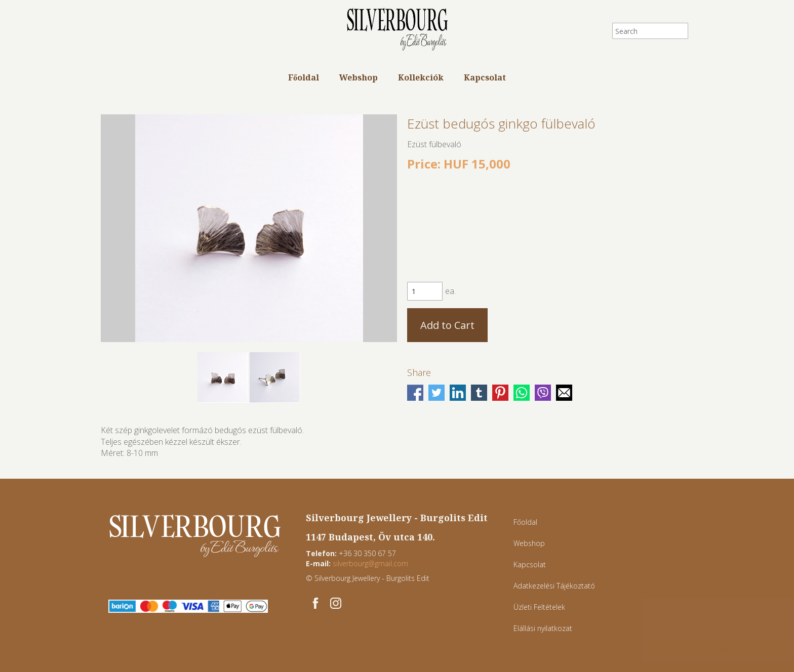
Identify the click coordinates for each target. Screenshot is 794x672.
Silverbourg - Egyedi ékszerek (397, 30)
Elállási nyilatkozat (543, 628)
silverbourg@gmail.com (370, 563)
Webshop (359, 77)
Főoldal (304, 77)
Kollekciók (421, 77)
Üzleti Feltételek (539, 607)
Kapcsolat (485, 77)
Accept (708, 648)
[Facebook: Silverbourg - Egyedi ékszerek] (315, 603)
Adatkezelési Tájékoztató (554, 586)
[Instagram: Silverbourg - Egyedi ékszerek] (336, 603)
